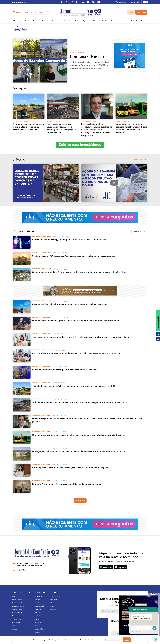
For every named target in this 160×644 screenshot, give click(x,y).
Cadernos (124, 21)
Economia (45, 21)
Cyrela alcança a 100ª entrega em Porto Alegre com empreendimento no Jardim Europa (74, 256)
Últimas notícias (17, 600)
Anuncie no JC (135, 2)
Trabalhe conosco (18, 619)
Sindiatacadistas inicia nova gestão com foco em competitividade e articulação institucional (76, 321)
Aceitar (127, 640)
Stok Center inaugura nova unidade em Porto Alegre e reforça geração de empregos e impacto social (80, 402)
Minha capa (17, 21)
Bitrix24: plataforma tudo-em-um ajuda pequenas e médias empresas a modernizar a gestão (76, 353)
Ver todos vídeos (140, 159)
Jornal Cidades (74, 21)
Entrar (131, 12)
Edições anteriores (18, 606)
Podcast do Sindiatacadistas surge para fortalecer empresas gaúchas (64, 370)
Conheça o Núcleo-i (88, 56)
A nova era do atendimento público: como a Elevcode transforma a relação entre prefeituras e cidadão (81, 337)
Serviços (54, 592)
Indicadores (53, 600)
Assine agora (141, 12)
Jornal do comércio (21, 592)
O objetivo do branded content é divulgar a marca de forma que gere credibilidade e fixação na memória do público (89, 65)
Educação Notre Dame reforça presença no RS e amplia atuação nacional (67, 484)
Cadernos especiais (18, 609)
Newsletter (53, 609)
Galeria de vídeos (55, 603)
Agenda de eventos (56, 596)
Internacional (40, 606)
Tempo (52, 606)
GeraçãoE (134, 21)
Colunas (114, 21)
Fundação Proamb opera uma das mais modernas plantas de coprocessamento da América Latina (78, 451)
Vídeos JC (19, 159)
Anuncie (15, 629)
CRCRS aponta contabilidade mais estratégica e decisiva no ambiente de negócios (71, 468)
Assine (14, 626)
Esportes (86, 21)
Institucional (16, 622)
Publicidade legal (18, 613)
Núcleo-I (144, 21)
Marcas (38, 632)
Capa (27, 21)
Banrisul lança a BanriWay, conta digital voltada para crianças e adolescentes (69, 239)
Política (55, 21)
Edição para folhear (18, 603)
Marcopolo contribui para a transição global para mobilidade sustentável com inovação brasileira (79, 435)
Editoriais (40, 592)
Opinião (104, 21)
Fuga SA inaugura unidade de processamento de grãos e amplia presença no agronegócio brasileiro (79, 272)
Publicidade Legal (120, 2)
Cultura (95, 21)
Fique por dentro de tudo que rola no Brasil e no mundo (121, 555)
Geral (63, 21)
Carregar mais (80, 501)
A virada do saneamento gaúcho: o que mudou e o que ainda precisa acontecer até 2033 (28, 127)
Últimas (35, 21)
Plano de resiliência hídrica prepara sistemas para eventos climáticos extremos (69, 304)
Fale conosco (16, 616)
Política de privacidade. (112, 640)
